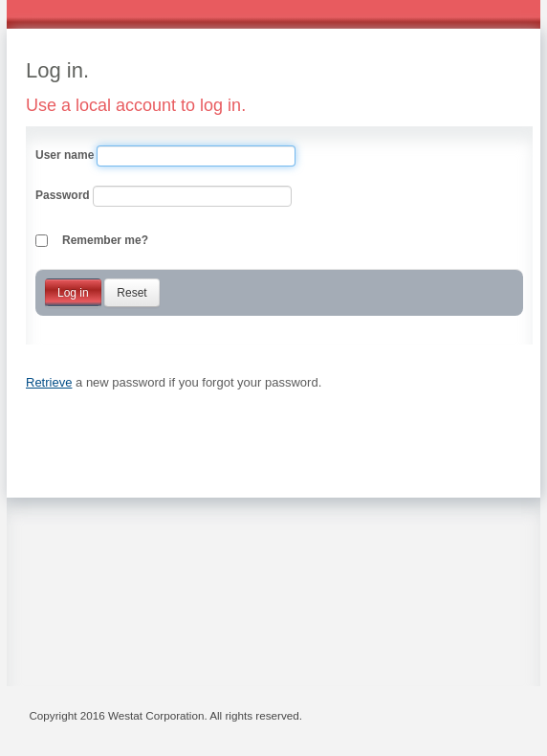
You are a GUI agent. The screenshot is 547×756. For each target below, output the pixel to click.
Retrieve (49, 382)
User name (65, 155)
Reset (131, 293)
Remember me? (105, 240)
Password (63, 195)
